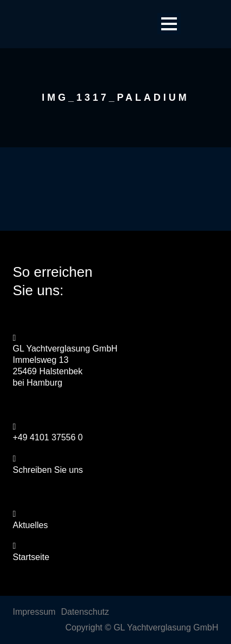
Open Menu (169, 24)
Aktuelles (31, 525)
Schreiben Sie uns (48, 470)
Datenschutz (85, 612)
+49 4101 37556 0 (48, 437)
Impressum (34, 612)
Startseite (31, 557)
